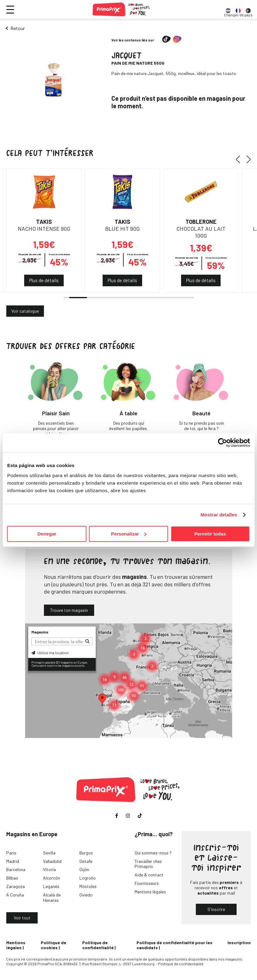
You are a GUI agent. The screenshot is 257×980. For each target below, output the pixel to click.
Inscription (239, 942)
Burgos (86, 853)
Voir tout (22, 918)
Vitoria (49, 869)
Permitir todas (210, 534)
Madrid (13, 861)
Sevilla (49, 853)
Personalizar (129, 534)
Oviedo (86, 895)
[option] (228, 9)
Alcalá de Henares (52, 897)
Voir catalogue (25, 311)
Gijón (84, 869)
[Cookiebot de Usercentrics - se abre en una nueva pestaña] (222, 443)
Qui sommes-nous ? (153, 853)
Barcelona (16, 869)
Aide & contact (149, 875)
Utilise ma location (50, 653)
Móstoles (88, 886)
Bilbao (12, 878)
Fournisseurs (147, 883)
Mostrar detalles (219, 515)
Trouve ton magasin (69, 610)
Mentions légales (150, 892)
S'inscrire (216, 909)
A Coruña (15, 895)
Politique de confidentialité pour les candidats (174, 945)
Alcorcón (51, 878)
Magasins (40, 632)
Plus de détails (44, 280)
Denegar (47, 534)
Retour (18, 28)
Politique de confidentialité (98, 945)
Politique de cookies (54, 945)
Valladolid (52, 861)
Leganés (51, 886)
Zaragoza (16, 886)
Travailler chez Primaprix (148, 864)
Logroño (88, 878)
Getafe (86, 861)
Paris (11, 853)
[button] (240, 159)
